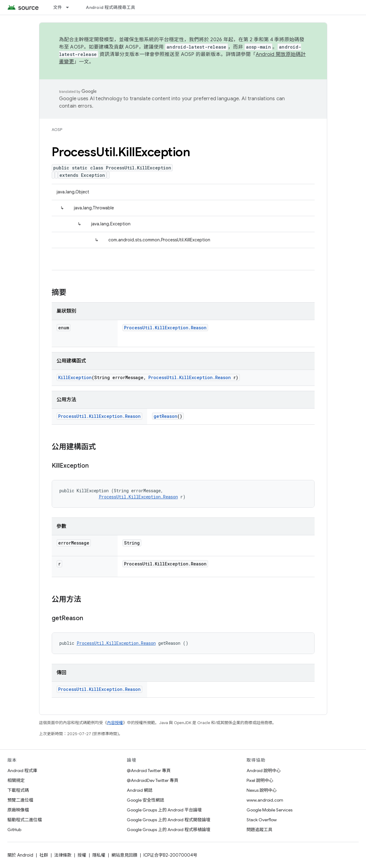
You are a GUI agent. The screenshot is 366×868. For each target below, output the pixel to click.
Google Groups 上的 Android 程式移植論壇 (169, 830)
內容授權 (115, 723)
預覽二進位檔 (20, 800)
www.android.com (265, 800)
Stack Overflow (262, 820)
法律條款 (63, 855)
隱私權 (99, 855)
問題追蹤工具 (259, 830)
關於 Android (20, 855)
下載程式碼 (18, 790)
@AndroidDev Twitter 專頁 (153, 780)
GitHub (14, 830)
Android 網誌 (140, 790)
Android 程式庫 (22, 771)
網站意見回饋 (124, 855)
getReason (165, 416)
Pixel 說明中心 (260, 780)
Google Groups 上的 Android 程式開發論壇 (169, 820)
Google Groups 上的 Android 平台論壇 (164, 810)
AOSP (57, 130)
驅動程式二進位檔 (25, 820)
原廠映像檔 (18, 810)
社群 (44, 855)
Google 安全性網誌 (145, 800)
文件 (58, 7)
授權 (82, 855)
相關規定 (16, 780)
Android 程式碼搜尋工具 (111, 7)
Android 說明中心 (264, 771)
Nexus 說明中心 (262, 790)
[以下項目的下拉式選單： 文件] (70, 7)
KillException (75, 377)
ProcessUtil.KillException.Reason (165, 328)
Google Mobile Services (269, 810)
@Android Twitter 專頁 (149, 771)
